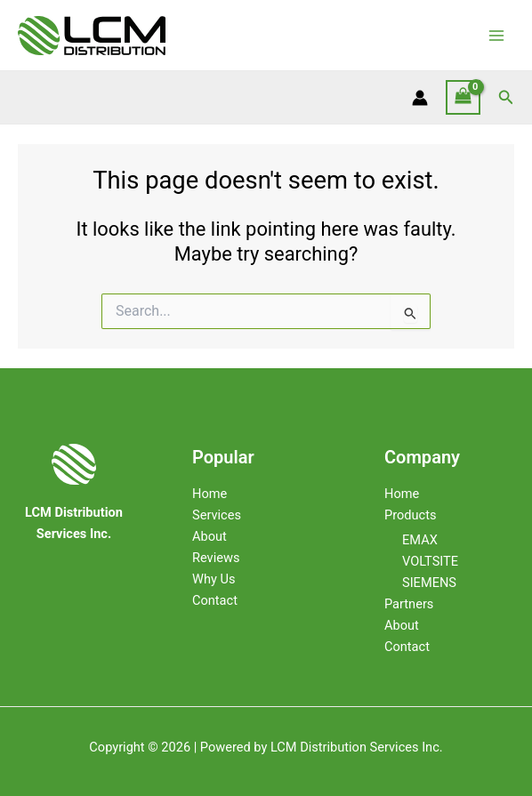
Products (411, 515)
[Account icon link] (420, 98)
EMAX (420, 540)
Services (217, 515)
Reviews (216, 558)
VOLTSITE (430, 561)
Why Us (214, 579)
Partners (409, 604)
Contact (215, 600)
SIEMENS (429, 583)
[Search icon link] (506, 97)
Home (210, 494)
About (210, 536)
